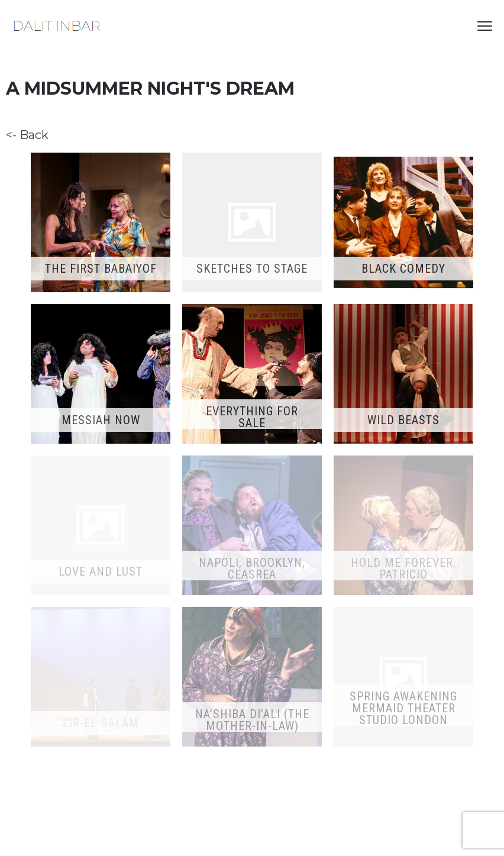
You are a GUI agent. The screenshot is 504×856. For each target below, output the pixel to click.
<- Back (27, 135)
